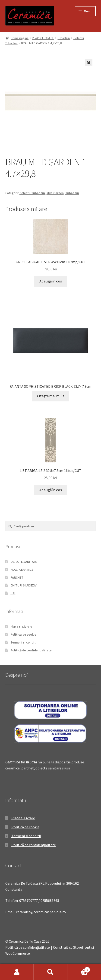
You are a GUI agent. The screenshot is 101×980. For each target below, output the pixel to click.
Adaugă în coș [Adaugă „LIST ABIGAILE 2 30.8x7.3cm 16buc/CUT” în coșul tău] (51, 490)
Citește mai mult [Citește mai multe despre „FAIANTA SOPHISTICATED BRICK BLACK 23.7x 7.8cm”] (51, 396)
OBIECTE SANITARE (24, 562)
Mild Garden (55, 193)
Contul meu (17, 972)
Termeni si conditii (24, 642)
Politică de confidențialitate (31, 650)
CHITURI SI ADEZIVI (24, 585)
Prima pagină (20, 38)
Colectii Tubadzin (32, 193)
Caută (50, 972)
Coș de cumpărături (79, 969)
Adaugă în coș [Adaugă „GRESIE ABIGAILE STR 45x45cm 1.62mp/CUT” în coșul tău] (51, 281)
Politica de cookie (23, 634)
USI (13, 593)
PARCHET (17, 577)
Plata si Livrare (21, 627)
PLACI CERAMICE (43, 38)
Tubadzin (64, 38)
